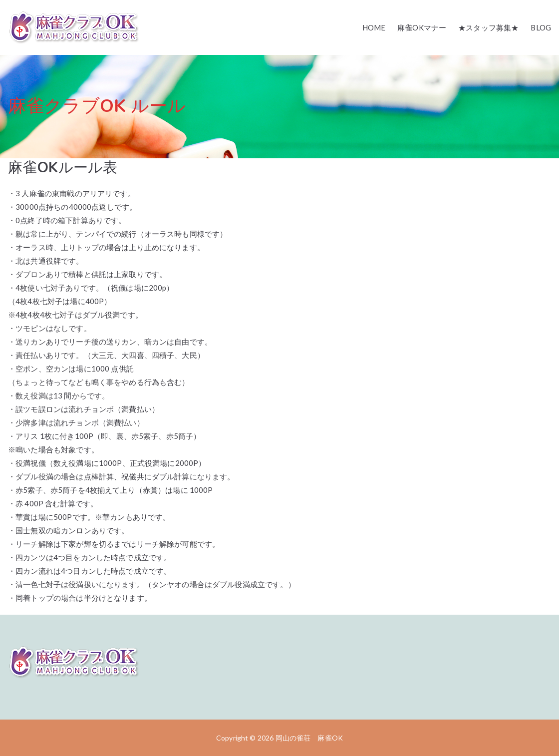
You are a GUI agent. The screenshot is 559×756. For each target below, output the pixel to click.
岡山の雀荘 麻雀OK (309, 738)
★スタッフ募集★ (488, 27)
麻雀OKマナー (422, 27)
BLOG (541, 27)
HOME (374, 27)
